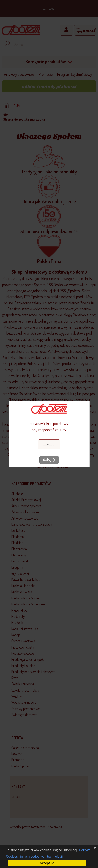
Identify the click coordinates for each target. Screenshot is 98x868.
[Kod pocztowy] (49, 444)
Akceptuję (47, 863)
